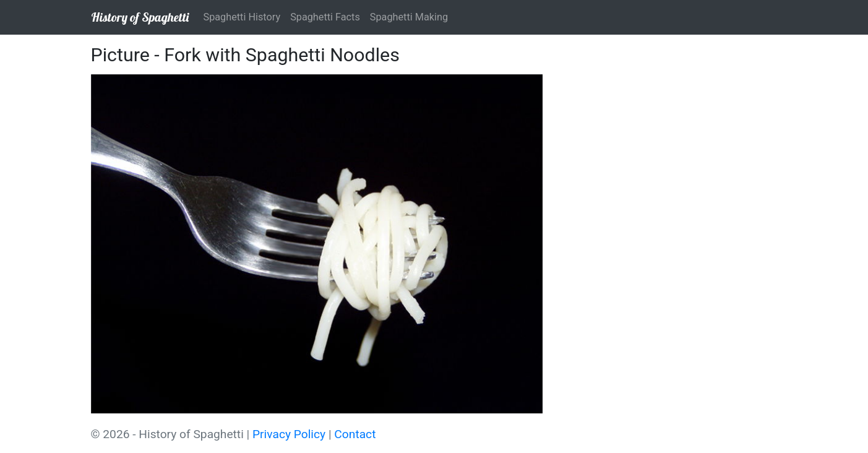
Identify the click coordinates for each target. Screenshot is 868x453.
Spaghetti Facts (325, 17)
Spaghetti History (242, 17)
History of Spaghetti (140, 17)
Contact (355, 434)
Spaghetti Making (409, 17)
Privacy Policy (289, 434)
